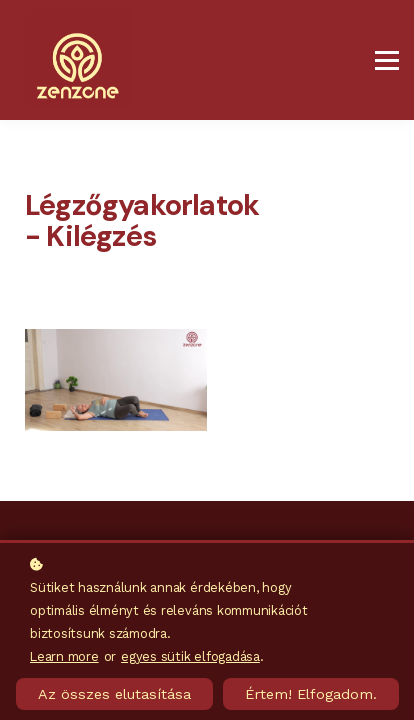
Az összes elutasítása (114, 694)
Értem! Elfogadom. (311, 694)
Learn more (64, 656)
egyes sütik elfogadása (190, 656)
